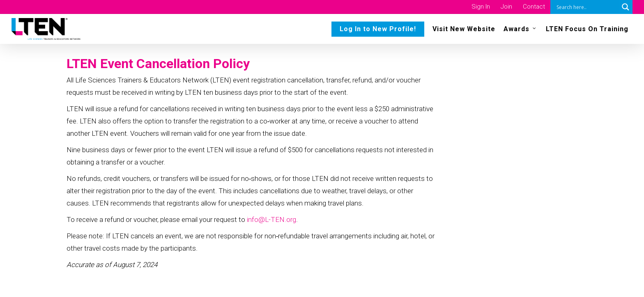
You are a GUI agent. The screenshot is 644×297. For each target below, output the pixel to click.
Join (506, 7)
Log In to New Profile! (378, 29)
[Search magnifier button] (626, 7)
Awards (520, 29)
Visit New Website (464, 29)
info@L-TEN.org (271, 219)
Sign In (481, 7)
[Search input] (586, 7)
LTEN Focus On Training (587, 29)
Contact (534, 7)
